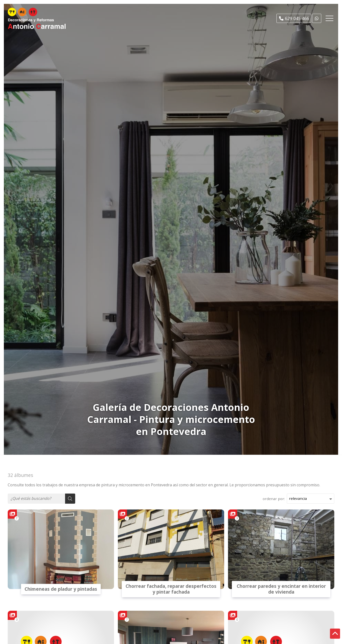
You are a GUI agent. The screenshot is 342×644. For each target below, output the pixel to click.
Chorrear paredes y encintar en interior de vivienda (281, 589)
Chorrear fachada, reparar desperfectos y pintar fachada (171, 589)
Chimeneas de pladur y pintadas (61, 589)
